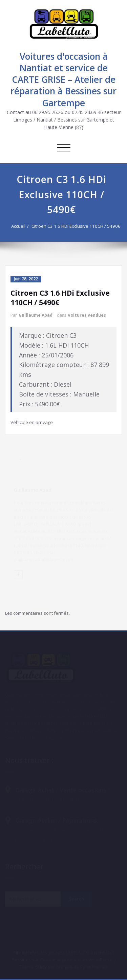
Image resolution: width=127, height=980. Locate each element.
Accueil (17, 226)
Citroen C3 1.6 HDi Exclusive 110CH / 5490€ (75, 226)
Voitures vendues (87, 315)
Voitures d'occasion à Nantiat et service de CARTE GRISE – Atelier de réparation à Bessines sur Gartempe (63, 80)
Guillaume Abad (36, 315)
